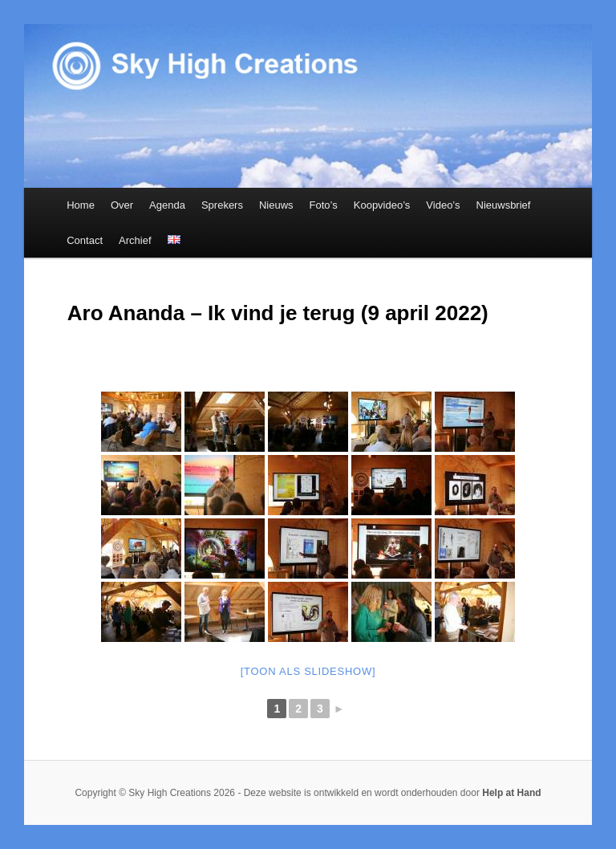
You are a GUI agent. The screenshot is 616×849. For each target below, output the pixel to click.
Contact (85, 240)
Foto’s (324, 205)
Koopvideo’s (382, 205)
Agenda (167, 205)
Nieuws (276, 205)
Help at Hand (511, 793)
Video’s (443, 205)
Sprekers (222, 205)
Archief (135, 240)
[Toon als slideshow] (308, 671)
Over (122, 205)
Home (81, 205)
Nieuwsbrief (504, 205)
